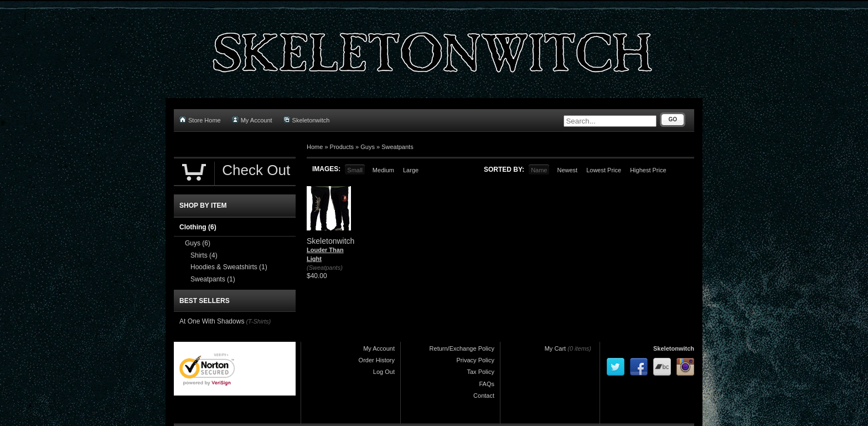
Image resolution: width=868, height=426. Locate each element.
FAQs (487, 384)
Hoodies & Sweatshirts (229, 267)
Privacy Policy (476, 360)
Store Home (200, 120)
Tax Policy (480, 372)
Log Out (384, 372)
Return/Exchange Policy (462, 348)
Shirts (204, 255)
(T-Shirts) (258, 321)
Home (315, 147)
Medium (383, 170)
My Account (252, 120)
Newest (567, 170)
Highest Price (648, 170)
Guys (368, 147)
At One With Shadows (212, 321)
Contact (484, 396)
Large (411, 170)
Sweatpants (397, 147)
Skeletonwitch (307, 120)
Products (342, 147)
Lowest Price (604, 170)
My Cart (556, 348)
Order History (377, 360)
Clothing (198, 227)
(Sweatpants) (325, 268)
